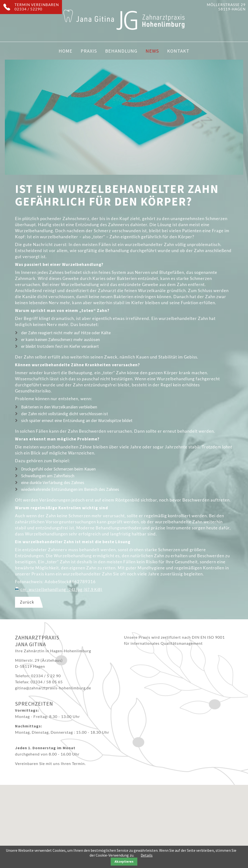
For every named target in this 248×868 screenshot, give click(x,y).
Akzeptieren (124, 862)
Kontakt (178, 51)
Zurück (27, 602)
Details (147, 855)
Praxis (89, 51)
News (152, 51)
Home (66, 51)
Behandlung (121, 51)
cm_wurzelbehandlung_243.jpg (61, 589)
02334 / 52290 (28, 9)
